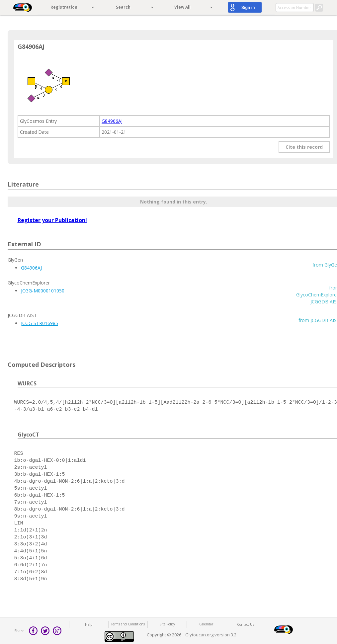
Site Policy (167, 624)
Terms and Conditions (128, 624)
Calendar (206, 624)
